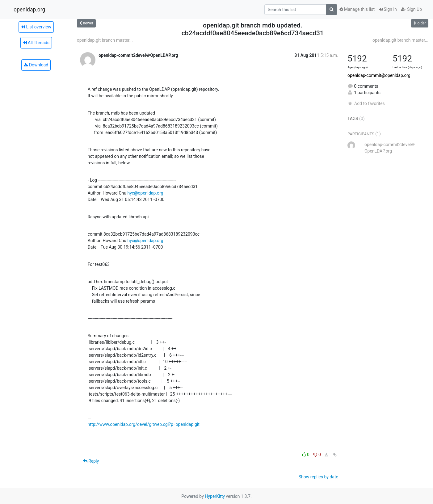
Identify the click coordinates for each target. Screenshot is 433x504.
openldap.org (29, 10)
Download (36, 65)
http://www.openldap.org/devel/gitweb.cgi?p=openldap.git (144, 424)
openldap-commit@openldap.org (379, 75)
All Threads (36, 43)
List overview (36, 27)
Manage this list (357, 9)
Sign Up (412, 9)
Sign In (388, 9)
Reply (91, 461)
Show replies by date (318, 477)
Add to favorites (366, 103)
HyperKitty (215, 496)
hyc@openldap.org (145, 193)
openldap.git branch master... (105, 40)
